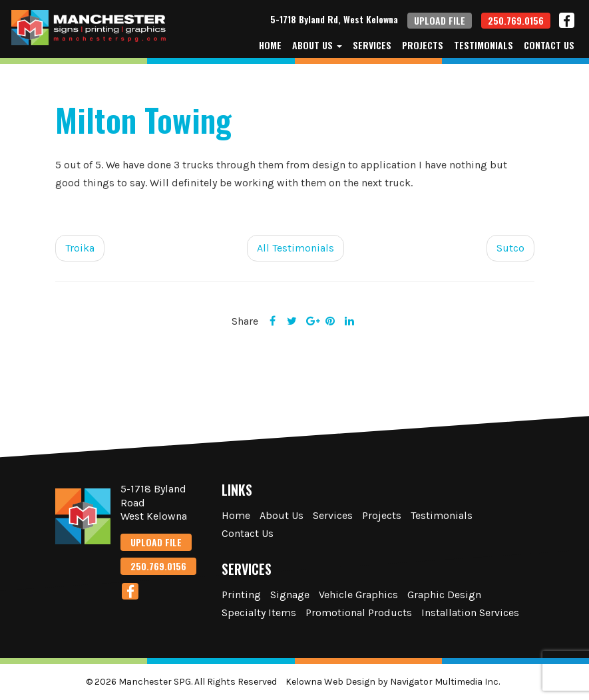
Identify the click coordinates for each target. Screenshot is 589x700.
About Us (317, 45)
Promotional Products (359, 612)
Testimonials (484, 45)
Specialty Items (259, 612)
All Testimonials (295, 248)
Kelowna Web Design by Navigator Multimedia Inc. (393, 682)
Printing (241, 595)
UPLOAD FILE (440, 20)
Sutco (510, 248)
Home (270, 45)
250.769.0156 (516, 20)
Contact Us (549, 45)
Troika (80, 248)
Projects (423, 45)
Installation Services (470, 612)
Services (372, 45)
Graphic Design (444, 595)
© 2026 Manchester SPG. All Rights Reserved (181, 682)
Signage (290, 595)
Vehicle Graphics (358, 595)
